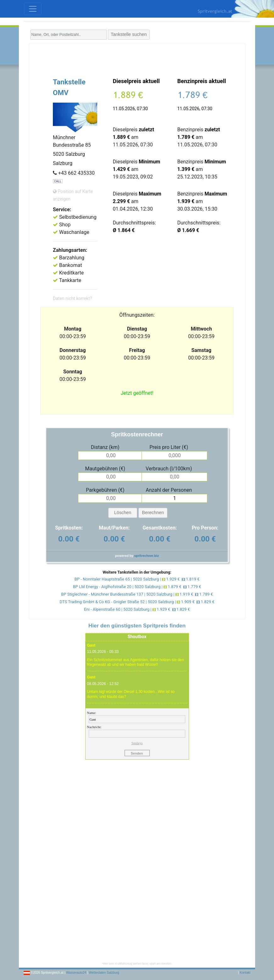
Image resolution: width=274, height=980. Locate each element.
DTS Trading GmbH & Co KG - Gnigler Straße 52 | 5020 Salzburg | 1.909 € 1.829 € (137, 602)
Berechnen (153, 513)
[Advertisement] (137, 59)
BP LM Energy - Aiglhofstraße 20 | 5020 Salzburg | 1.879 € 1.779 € (137, 587)
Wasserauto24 (76, 973)
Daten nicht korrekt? (72, 298)
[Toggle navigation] (33, 9)
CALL (58, 181)
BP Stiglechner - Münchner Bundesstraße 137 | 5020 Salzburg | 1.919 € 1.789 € (137, 594)
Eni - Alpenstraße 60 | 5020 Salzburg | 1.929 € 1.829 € (137, 609)
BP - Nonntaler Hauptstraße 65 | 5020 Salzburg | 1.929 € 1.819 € (137, 579)
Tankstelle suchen (129, 34)
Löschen (123, 513)
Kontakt (245, 973)
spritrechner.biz (146, 556)
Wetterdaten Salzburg (104, 973)
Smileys (137, 743)
